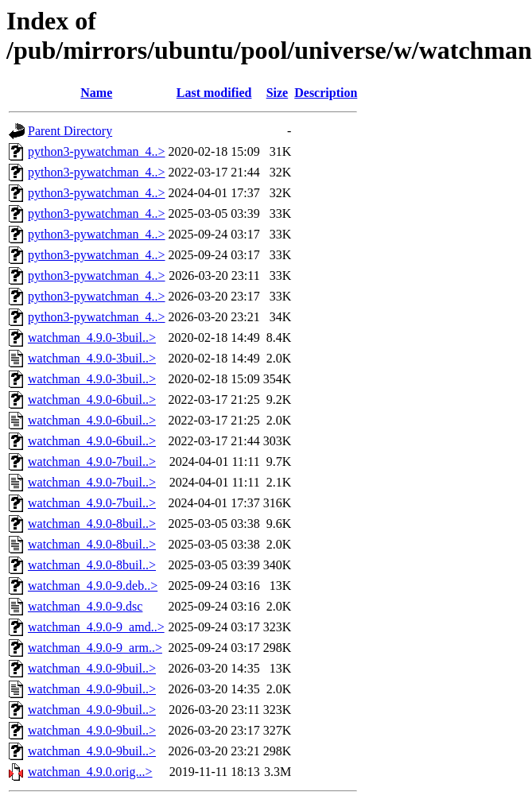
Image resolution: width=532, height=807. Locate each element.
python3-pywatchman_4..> (97, 151)
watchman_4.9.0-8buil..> (92, 524)
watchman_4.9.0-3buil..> (92, 338)
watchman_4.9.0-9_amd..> (96, 627)
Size (278, 93)
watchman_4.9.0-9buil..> (92, 668)
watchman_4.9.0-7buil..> (92, 462)
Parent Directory (70, 131)
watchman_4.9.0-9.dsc (85, 606)
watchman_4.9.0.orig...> (90, 772)
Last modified (214, 93)
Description (326, 93)
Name (96, 93)
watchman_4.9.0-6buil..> (92, 400)
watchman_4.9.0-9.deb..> (93, 586)
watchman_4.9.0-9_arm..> (95, 648)
